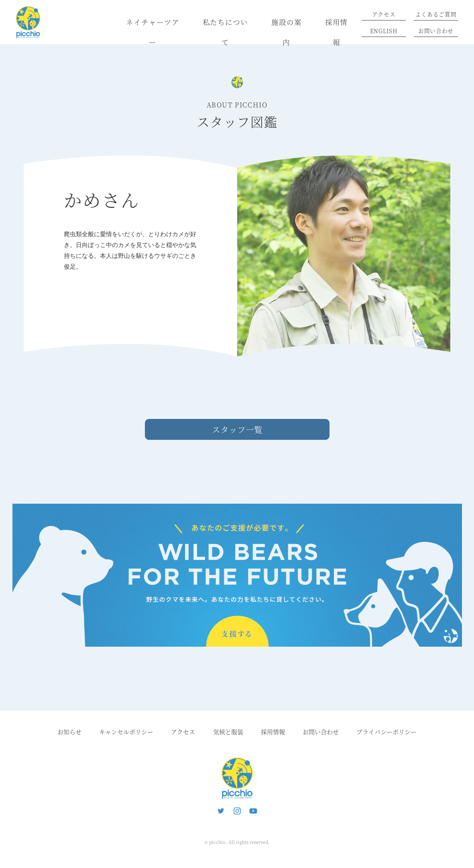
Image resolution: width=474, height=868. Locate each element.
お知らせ (69, 732)
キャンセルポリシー (126, 732)
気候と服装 (228, 732)
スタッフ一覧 (237, 429)
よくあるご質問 (436, 14)
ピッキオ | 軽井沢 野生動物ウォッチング (28, 22)
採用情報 (337, 32)
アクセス (384, 14)
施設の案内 (287, 32)
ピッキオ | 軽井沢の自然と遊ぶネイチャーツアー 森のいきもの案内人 (237, 778)
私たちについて (225, 32)
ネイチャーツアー (153, 32)
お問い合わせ (436, 31)
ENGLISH (384, 31)
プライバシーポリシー (387, 732)
